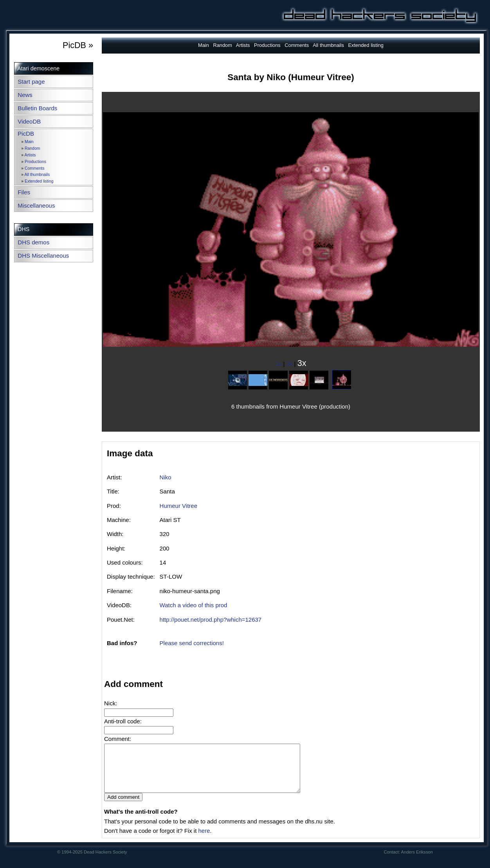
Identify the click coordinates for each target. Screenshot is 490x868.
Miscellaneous (36, 205)
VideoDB (29, 121)
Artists (30, 155)
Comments (34, 168)
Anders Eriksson (417, 861)
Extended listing (39, 181)
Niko (166, 477)
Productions (35, 162)
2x (290, 364)
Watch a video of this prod (194, 605)
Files (24, 192)
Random (32, 148)
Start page (31, 82)
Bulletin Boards (37, 108)
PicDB (26, 134)
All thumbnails (37, 175)
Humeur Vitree (178, 506)
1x (279, 364)
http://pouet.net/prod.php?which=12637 (211, 620)
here (204, 840)
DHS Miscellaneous (43, 256)
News (25, 95)
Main (29, 142)
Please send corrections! (192, 643)
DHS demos (33, 242)
